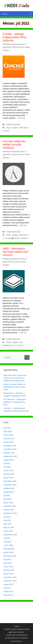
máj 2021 (7, 520)
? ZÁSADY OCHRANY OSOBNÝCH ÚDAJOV (16, 629)
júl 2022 (7, 495)
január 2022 (8, 503)
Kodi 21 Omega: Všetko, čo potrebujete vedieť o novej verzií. (15, 387)
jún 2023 (7, 467)
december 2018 (10, 577)
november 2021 (10, 506)
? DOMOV (16, 626)
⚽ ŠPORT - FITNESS (20, 238)
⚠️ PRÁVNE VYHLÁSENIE (16, 632)
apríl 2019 (8, 563)
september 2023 (10, 456)
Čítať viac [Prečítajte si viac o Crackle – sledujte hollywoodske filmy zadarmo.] (21, 118)
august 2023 (9, 460)
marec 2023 (8, 470)
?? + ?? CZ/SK (18, 345)
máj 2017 (7, 588)
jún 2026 (7, 428)
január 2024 (8, 442)
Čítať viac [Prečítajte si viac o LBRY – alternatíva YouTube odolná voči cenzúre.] (23, 333)
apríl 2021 (8, 524)
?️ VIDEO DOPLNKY (13, 125)
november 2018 (10, 581)
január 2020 (8, 552)
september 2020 (10, 535)
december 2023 (10, 446)
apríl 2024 (8, 431)
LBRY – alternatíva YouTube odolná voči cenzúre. (15, 252)
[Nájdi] (27, 357)
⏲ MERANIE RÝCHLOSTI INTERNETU (16, 638)
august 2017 (9, 584)
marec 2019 (8, 567)
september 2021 (10, 513)
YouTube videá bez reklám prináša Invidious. (14, 144)
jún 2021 (7, 517)
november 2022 (10, 485)
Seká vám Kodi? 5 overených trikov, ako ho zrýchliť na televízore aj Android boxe (15, 378)
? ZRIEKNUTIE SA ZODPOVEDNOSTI (17, 635)
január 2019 (8, 574)
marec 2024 (8, 435)
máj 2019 (7, 559)
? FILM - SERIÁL (12, 128)
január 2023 (8, 478)
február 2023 (9, 474)
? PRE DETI (23, 128)
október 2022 (9, 488)
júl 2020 (7, 538)
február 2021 (9, 527)
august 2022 (9, 492)
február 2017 (9, 595)
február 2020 (9, 549)
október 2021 (9, 510)
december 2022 (10, 481)
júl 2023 (7, 463)
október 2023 (9, 453)
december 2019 (10, 556)
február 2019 (9, 570)
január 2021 (8, 531)
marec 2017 (8, 591)
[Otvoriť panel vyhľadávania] (31, 14)
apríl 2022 (8, 499)
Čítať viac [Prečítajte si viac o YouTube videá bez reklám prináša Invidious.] (23, 225)
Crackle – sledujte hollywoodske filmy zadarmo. (15, 37)
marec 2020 (8, 545)
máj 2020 (7, 542)
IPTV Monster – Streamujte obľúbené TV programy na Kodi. (15, 402)
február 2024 (9, 438)
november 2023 (10, 449)
